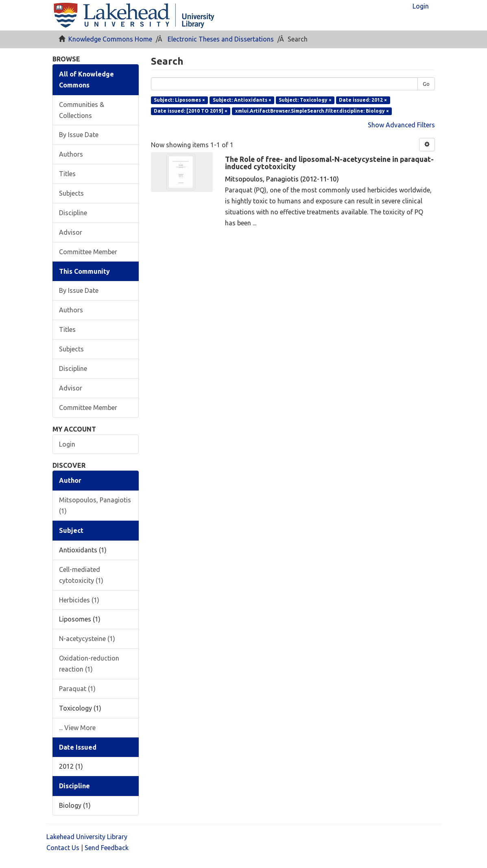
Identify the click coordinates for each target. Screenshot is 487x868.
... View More (77, 728)
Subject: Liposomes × (179, 100)
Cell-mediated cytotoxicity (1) (81, 575)
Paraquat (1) (77, 689)
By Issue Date (79, 135)
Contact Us (63, 848)
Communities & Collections (82, 110)
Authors (71, 154)
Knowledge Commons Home (110, 39)
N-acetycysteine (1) (87, 639)
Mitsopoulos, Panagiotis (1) (95, 505)
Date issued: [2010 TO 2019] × (191, 111)
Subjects (71, 193)
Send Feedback (107, 848)
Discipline (73, 213)
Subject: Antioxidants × (242, 100)
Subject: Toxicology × (305, 100)
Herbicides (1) (79, 600)
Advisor (71, 232)
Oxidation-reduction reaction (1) (89, 664)
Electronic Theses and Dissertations (221, 39)
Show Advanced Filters (401, 125)
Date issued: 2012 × (363, 100)
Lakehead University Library (87, 837)
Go (426, 84)
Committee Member (88, 252)
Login (67, 444)
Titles (67, 174)
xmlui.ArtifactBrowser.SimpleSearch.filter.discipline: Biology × (312, 111)
